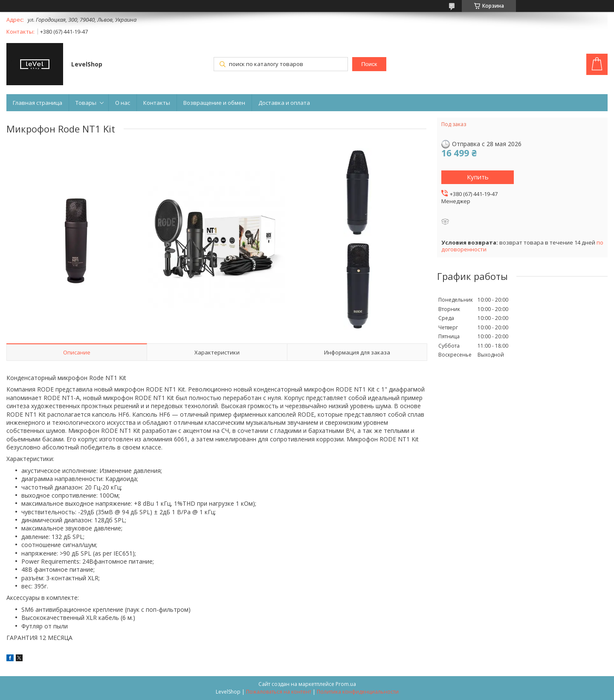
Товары (86, 103)
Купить (478, 177)
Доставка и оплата (284, 103)
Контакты (157, 103)
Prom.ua (346, 684)
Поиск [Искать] (369, 64)
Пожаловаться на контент (279, 692)
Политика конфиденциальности (358, 692)
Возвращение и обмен (214, 103)
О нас (123, 103)
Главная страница (38, 103)
